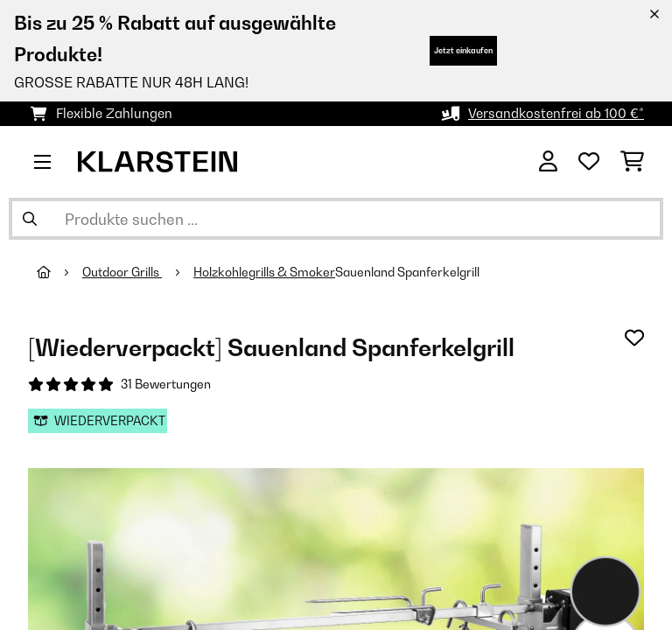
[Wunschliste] (589, 162)
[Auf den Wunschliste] (634, 338)
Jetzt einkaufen (463, 50)
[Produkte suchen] (336, 219)
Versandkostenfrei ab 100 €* (556, 113)
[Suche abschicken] (30, 219)
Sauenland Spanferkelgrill (407, 272)
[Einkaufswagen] (632, 162)
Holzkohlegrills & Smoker (264, 272)
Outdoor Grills (122, 272)
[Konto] (548, 162)
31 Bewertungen (166, 384)
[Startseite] (59, 272)
